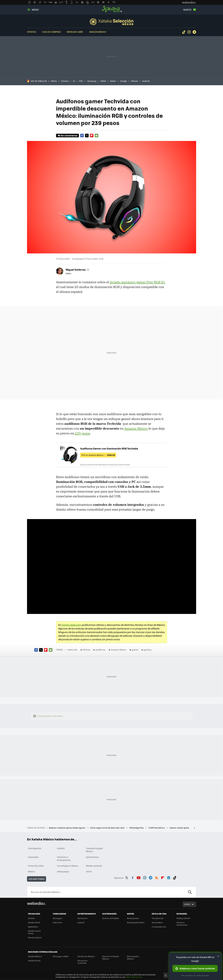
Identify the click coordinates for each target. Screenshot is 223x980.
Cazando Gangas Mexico (94, 850)
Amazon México (98, 32)
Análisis (61, 848)
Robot (113, 81)
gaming (147, 650)
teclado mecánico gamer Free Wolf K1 (137, 282)
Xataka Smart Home (34, 932)
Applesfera (33, 927)
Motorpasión (133, 918)
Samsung (92, 81)
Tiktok (184, 32)
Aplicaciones (92, 857)
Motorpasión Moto (136, 922)
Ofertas (32, 32)
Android (146, 81)
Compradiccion (159, 927)
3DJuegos (57, 918)
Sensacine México (86, 956)
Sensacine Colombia (82, 962)
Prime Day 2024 (36, 866)
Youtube (139, 877)
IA (74, 81)
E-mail (96, 136)
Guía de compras (51, 32)
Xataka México (112, 9)
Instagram (189, 32)
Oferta (54, 81)
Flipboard (92, 136)
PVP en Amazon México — (98, 455)
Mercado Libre (75, 32)
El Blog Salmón (183, 918)
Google (124, 81)
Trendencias (158, 918)
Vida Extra (57, 922)
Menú (35, 10)
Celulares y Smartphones (64, 858)
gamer (135, 650)
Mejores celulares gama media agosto (67, 828)
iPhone (135, 81)
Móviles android (94, 866)
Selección (112, 22)
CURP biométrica (157, 828)
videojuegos (63, 871)
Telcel (89, 871)
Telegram (194, 32)
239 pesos (82, 433)
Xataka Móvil (34, 922)
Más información (134, 977)
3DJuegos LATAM (61, 956)
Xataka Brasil (34, 960)
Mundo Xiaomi (35, 937)
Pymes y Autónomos (182, 924)
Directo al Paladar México (111, 957)
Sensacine (82, 918)
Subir (187, 904)
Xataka (31, 918)
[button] (77, 270)
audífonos (100, 650)
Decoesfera (157, 922)
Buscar (190, 892)
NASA (103, 81)
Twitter (87, 136)
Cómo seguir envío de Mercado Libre (107, 828)
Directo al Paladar (111, 918)
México (31, 871)
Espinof (81, 922)
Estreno (65, 81)
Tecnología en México (68, 866)
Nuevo (187, 10)
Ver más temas (37, 879)
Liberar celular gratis (179, 828)
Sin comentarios (69, 135)
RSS (157, 877)
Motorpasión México (133, 957)
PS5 (81, 81)
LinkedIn (169, 877)
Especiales (33, 857)
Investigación (35, 848)
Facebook (82, 136)
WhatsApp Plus (137, 828)
